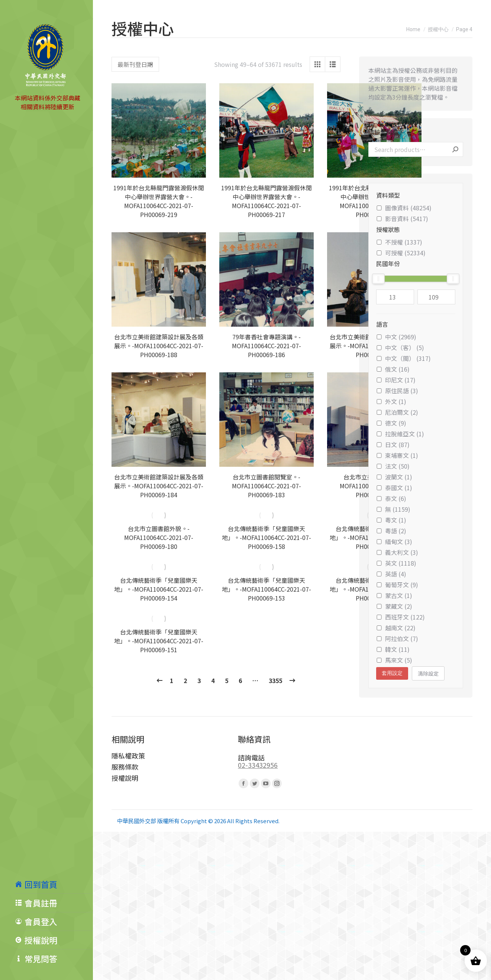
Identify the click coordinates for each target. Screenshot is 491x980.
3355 (275, 680)
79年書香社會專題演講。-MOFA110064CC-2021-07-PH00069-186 (267, 346)
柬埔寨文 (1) (397, 455)
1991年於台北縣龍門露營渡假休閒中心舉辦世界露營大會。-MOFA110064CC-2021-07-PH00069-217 (267, 201)
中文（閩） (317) (403, 358)
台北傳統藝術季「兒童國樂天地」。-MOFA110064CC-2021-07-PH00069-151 (159, 641)
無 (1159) (393, 509)
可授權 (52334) (401, 253)
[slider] (378, 279)
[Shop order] (135, 64)
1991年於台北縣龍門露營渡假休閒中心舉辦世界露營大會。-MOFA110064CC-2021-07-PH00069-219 (159, 201)
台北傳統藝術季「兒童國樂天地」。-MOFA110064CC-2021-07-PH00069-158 (267, 537)
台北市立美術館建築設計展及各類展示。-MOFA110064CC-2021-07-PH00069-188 (159, 346)
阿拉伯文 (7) (397, 638)
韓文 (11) (393, 649)
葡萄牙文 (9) (397, 585)
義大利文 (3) (397, 552)
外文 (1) (391, 401)
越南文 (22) (396, 628)
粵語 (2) (391, 531)
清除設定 (428, 673)
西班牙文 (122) (400, 617)
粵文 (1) (391, 520)
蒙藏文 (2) (394, 606)
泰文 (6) (391, 498)
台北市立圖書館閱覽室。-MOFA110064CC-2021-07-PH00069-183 (267, 486)
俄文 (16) (393, 369)
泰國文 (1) (394, 488)
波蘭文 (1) (394, 477)
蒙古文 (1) (394, 595)
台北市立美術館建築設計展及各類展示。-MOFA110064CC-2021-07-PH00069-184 (159, 486)
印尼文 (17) (396, 380)
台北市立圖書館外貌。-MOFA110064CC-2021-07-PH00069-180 (159, 537)
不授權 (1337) (399, 242)
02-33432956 (258, 765)
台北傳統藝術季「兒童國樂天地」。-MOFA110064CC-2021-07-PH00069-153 (267, 589)
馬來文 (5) (394, 660)
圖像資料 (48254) (404, 208)
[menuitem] (54, 884)
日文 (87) (393, 444)
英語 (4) (391, 574)
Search (455, 149)
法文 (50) (393, 466)
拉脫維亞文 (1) (400, 434)
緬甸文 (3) (394, 541)
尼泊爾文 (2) (397, 412)
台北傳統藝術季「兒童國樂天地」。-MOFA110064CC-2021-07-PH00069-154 (159, 589)
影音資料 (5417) (402, 219)
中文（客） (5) (400, 347)
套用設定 (392, 673)
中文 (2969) (396, 337)
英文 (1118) (396, 563)
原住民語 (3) (397, 391)
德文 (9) (391, 423)
